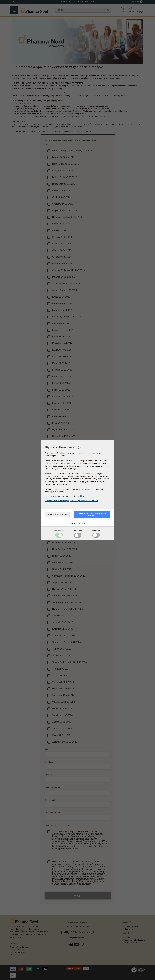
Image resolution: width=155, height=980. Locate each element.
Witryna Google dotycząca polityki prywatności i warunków (72, 501)
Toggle (59, 535)
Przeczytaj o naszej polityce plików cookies (64, 496)
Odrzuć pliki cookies (57, 515)
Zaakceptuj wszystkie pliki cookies (92, 515)
